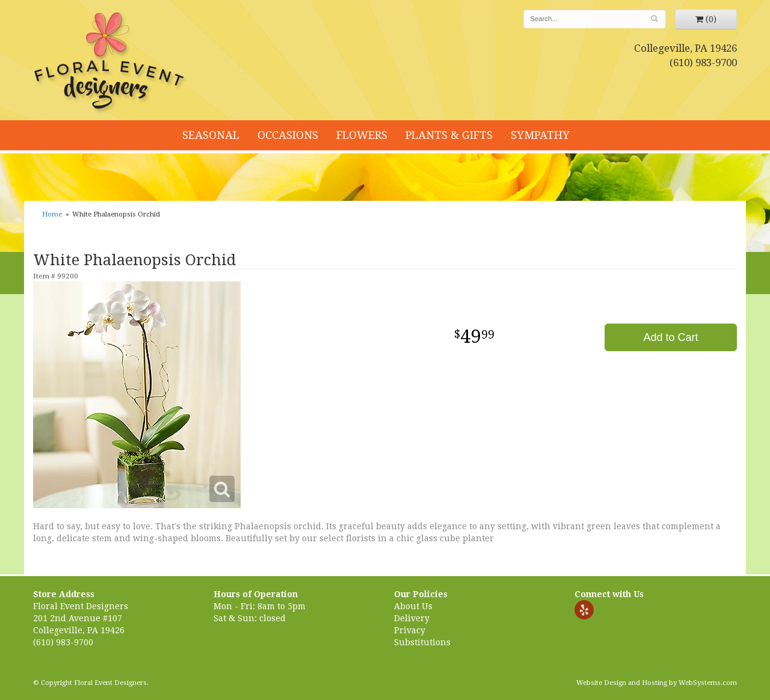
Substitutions (422, 642)
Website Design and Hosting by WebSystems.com (657, 683)
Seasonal (211, 135)
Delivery (412, 618)
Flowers (362, 135)
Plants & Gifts (449, 135)
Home (52, 214)
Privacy (410, 630)
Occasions (288, 135)
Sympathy (540, 135)
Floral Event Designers (111, 63)
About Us (413, 606)
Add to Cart (670, 337)
